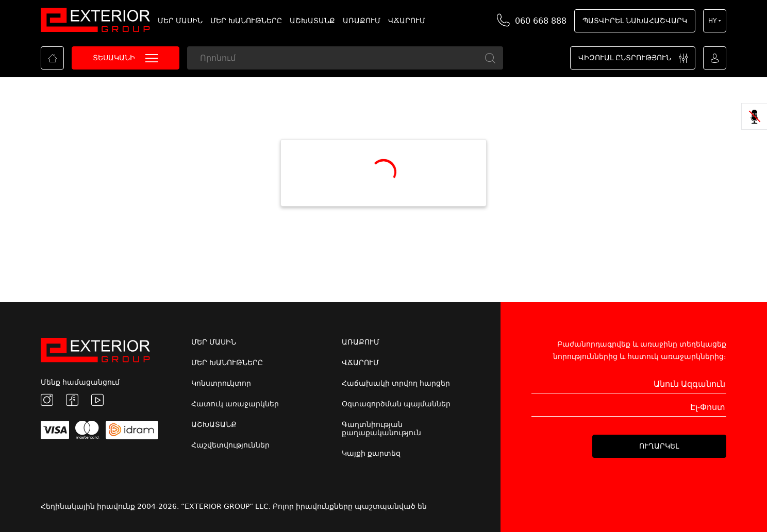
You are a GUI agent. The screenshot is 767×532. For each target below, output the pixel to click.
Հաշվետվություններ (230, 445)
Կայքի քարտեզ (371, 453)
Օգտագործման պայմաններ (396, 404)
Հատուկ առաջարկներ (235, 404)
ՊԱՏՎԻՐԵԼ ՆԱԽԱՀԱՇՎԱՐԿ (635, 21)
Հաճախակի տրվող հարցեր (396, 383)
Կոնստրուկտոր (221, 383)
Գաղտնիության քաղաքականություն (381, 428)
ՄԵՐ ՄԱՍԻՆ (180, 21)
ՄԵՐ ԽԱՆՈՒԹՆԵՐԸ (246, 21)
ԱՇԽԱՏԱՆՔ (312, 21)
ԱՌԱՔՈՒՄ (362, 21)
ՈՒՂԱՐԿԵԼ (659, 446)
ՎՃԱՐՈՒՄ (407, 21)
